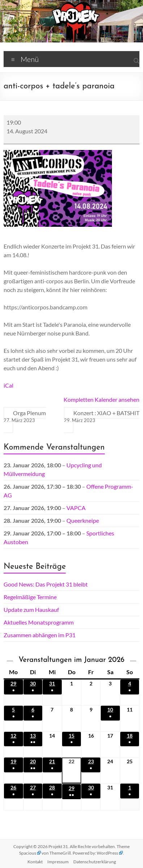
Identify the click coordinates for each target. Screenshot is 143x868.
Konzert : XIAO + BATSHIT (102, 417)
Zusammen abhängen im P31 (40, 635)
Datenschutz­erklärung (95, 862)
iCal (8, 385)
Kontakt (35, 862)
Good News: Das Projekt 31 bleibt (46, 584)
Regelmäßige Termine (30, 597)
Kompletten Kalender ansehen (101, 399)
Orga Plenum (25, 417)
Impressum (58, 862)
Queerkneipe (83, 520)
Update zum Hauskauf (31, 610)
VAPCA (76, 508)
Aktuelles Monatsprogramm (39, 622)
